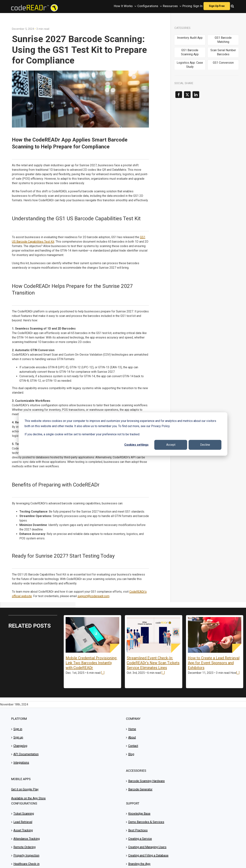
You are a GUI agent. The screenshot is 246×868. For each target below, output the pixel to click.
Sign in (18, 729)
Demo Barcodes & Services (146, 822)
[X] (187, 95)
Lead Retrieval (23, 822)
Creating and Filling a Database (148, 855)
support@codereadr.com (93, 596)
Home (132, 729)
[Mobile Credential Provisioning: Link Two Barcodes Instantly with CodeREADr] (92, 635)
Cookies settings (136, 445)
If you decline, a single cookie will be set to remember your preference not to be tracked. (82, 434)
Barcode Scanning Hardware (146, 781)
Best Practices (138, 830)
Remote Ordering (25, 847)
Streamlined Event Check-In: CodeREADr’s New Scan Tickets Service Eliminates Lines (153, 663)
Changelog (20, 746)
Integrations (21, 763)
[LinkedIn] (196, 95)
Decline (205, 445)
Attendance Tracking (27, 839)
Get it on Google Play (25, 789)
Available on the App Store (28, 798)
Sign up (18, 737)
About (132, 737)
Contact (133, 746)
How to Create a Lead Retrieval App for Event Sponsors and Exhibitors (214, 663)
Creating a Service (140, 839)
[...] (103, 673)
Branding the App (139, 864)
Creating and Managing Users (147, 847)
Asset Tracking (23, 830)
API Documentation (26, 754)
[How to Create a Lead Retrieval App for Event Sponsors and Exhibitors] (215, 635)
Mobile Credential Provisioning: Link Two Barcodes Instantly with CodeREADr (91, 663)
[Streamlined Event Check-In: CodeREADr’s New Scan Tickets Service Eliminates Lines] (154, 635)
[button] (232, 6)
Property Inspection (26, 855)
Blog (131, 754)
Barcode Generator (140, 789)
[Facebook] (179, 95)
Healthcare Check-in (26, 864)
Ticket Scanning (24, 814)
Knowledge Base (139, 814)
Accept (171, 445)
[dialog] (123, 434)
